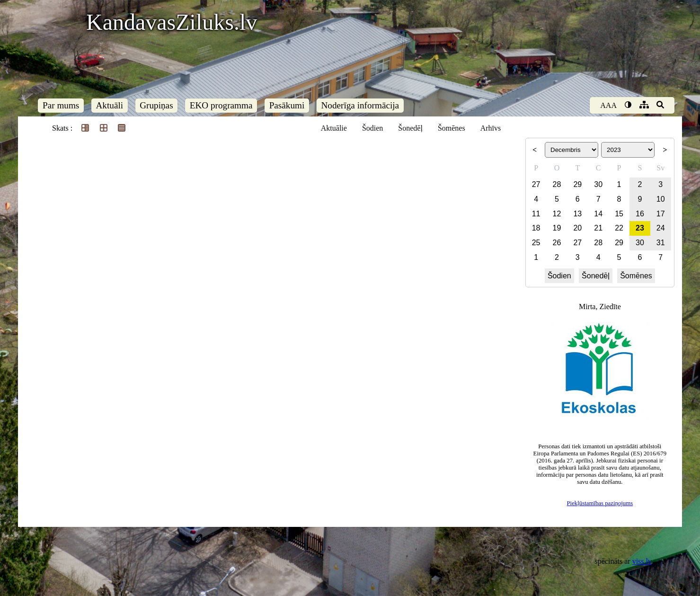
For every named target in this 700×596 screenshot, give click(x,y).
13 (577, 214)
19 (557, 228)
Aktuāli (110, 105)
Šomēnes (452, 128)
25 (536, 243)
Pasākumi (287, 105)
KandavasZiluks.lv (172, 22)
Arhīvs (491, 128)
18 (536, 228)
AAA (608, 105)
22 (619, 228)
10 (661, 199)
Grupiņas (156, 105)
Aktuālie (334, 128)
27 (536, 184)
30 (598, 184)
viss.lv (642, 561)
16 (640, 214)
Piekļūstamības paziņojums (600, 503)
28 (557, 184)
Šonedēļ (410, 128)
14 (598, 214)
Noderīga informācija (360, 105)
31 (661, 243)
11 (536, 214)
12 (557, 214)
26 (557, 243)
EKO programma (221, 105)
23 (640, 228)
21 (598, 228)
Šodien (372, 128)
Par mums (61, 105)
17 (661, 214)
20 (577, 228)
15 (619, 214)
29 (577, 184)
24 (661, 228)
